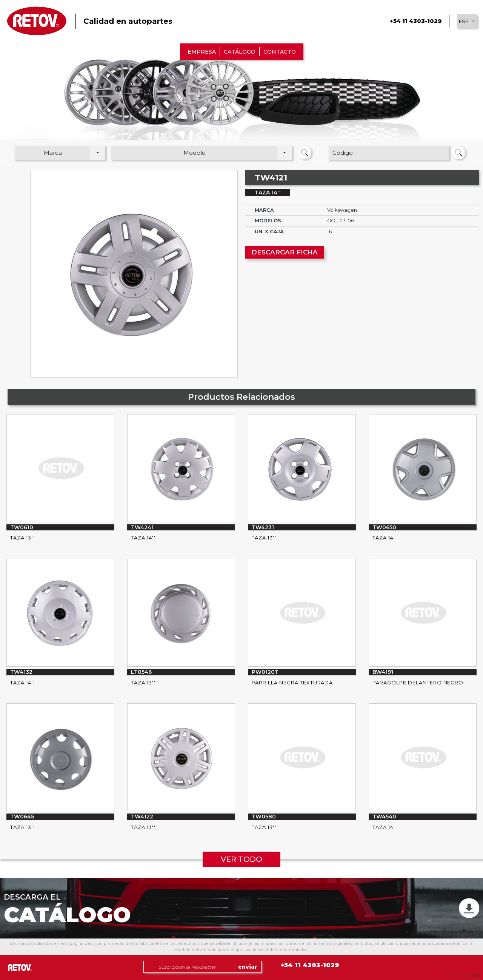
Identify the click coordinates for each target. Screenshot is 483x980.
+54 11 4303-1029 (416, 21)
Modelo (195, 153)
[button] (467, 21)
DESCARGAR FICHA (285, 252)
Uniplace (473, 976)
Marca (53, 153)
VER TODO (241, 859)
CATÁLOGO (240, 52)
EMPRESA (202, 52)
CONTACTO (280, 52)
